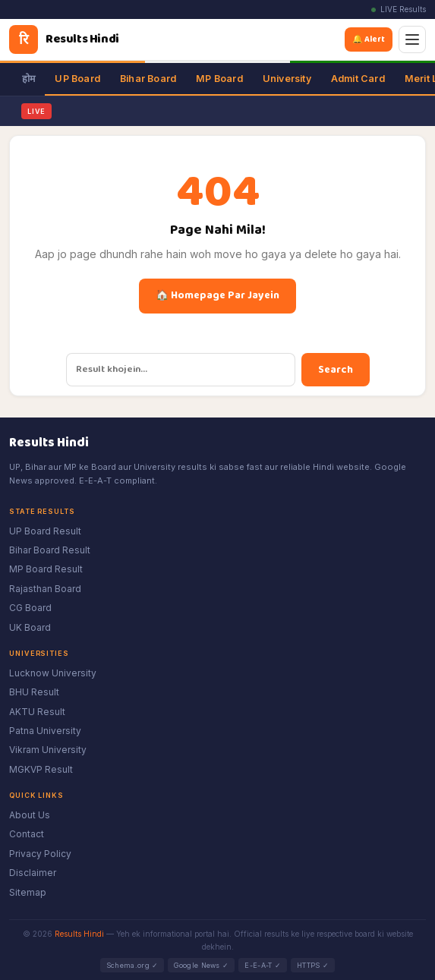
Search (336, 370)
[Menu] (412, 39)
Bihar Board (148, 79)
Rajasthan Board (45, 589)
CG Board (30, 608)
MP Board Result (46, 569)
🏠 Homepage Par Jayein (217, 295)
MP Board (219, 79)
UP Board (77, 79)
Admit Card (358, 79)
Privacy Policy (40, 854)
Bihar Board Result (50, 550)
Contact (27, 834)
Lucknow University (53, 673)
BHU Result (34, 692)
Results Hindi (79, 934)
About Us (30, 815)
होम (28, 79)
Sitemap (28, 892)
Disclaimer (33, 873)
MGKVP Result (41, 769)
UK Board (30, 627)
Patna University (45, 731)
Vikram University (48, 750)
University (287, 79)
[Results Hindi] (64, 39)
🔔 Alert (371, 39)
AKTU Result (37, 712)
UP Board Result (45, 531)
